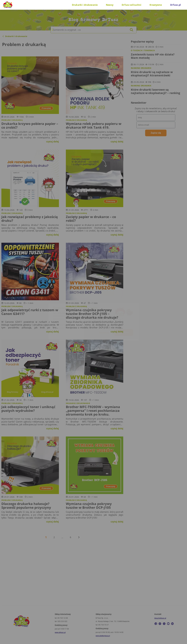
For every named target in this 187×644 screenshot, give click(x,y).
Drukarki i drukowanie (85, 5)
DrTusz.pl (175, 5)
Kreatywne (156, 5)
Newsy (110, 5)
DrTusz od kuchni (131, 5)
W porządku (124, 333)
